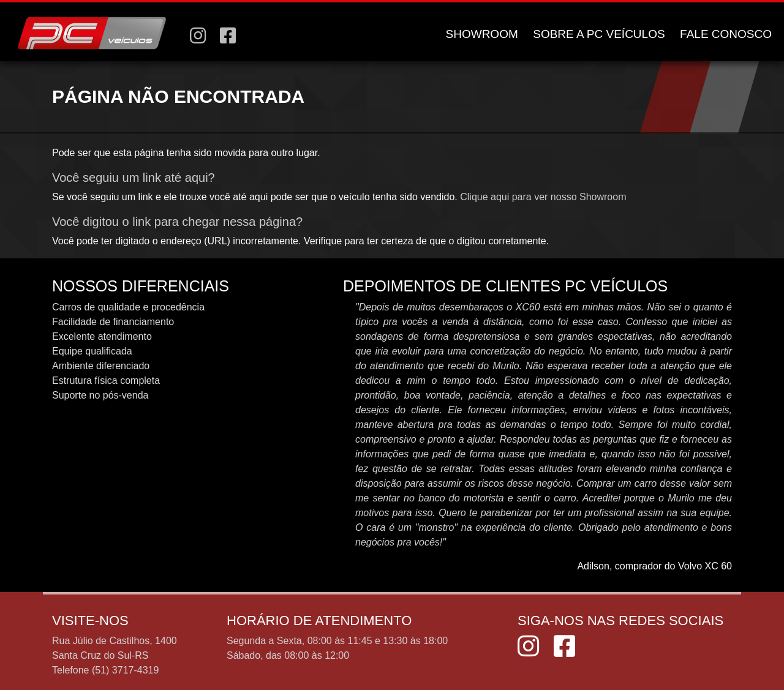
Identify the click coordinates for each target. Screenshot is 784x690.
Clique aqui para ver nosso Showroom (543, 197)
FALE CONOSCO (726, 34)
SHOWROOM (482, 34)
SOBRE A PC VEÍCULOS (599, 34)
